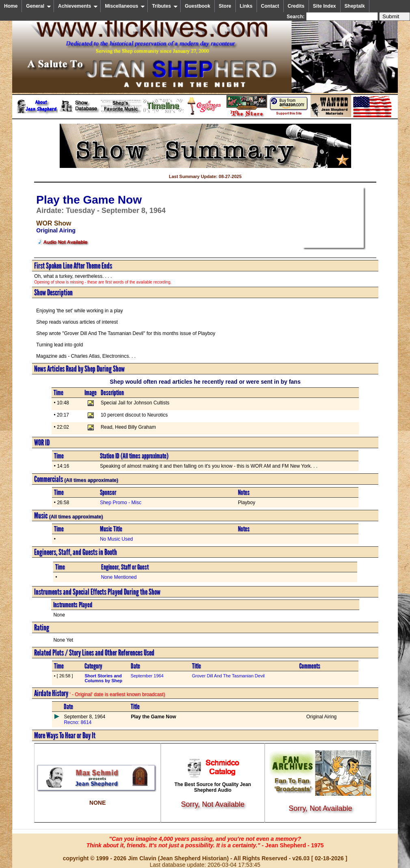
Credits (296, 6)
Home (11, 6)
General (39, 6)
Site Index (325, 6)
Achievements (78, 6)
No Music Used (116, 539)
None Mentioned (119, 577)
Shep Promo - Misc (121, 503)
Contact (270, 6)
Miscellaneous (125, 6)
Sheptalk (355, 6)
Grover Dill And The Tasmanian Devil (228, 676)
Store (225, 6)
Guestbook (197, 6)
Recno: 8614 (78, 722)
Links (246, 6)
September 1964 (147, 676)
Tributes (165, 6)
